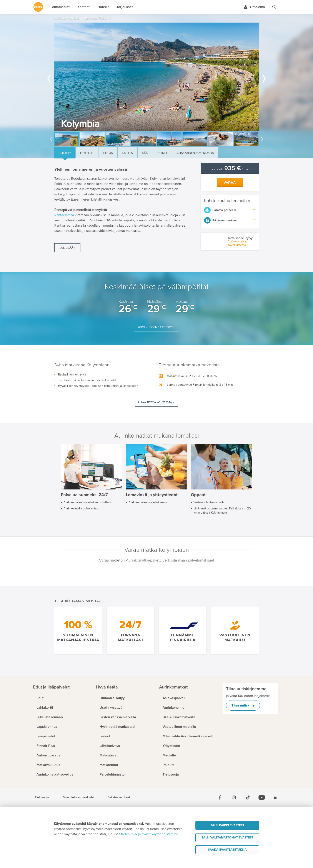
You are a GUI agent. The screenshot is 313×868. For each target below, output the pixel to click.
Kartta (127, 153)
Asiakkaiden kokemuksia (195, 153)
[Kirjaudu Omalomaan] (254, 7)
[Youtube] (262, 797)
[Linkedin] (276, 797)
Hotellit (87, 153)
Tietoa (108, 153)
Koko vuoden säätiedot (155, 327)
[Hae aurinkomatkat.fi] (274, 7)
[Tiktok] (248, 797)
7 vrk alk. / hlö (230, 169)
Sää (145, 153)
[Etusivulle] (38, 7)
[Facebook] (220, 797)
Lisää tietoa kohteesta (155, 402)
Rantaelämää (64, 215)
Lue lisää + (67, 248)
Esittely (65, 153)
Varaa (230, 183)
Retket (162, 153)
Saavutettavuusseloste (78, 797)
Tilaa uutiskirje (243, 705)
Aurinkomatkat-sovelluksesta (238, 243)
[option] (156, 77)
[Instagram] (234, 797)
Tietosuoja (42, 797)
